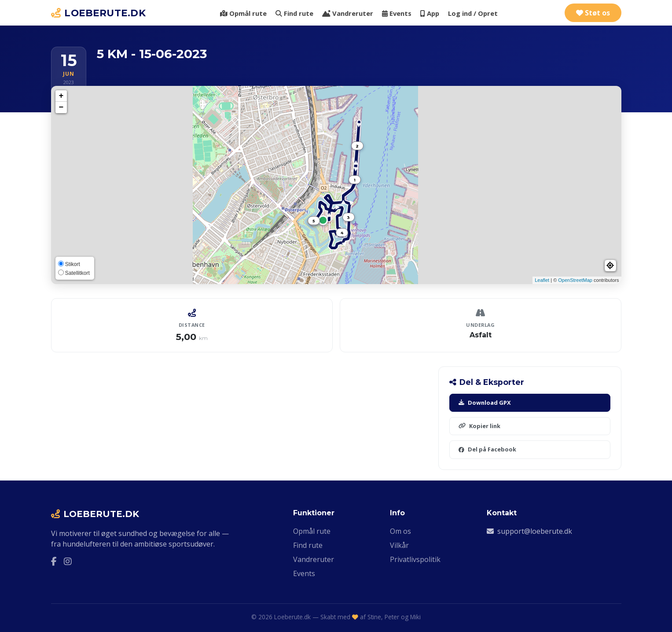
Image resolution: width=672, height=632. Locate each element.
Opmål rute (243, 13)
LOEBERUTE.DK (99, 13)
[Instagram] (68, 562)
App (430, 13)
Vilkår (399, 545)
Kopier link (479, 426)
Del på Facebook (487, 449)
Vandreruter (348, 13)
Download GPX (485, 403)
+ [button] (61, 96)
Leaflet (542, 280)
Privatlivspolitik (415, 559)
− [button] (61, 107)
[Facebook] (54, 562)
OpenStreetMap (575, 280)
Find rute (294, 13)
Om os (400, 531)
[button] (610, 266)
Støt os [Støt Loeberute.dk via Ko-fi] (593, 13)
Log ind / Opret (473, 13)
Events (397, 13)
